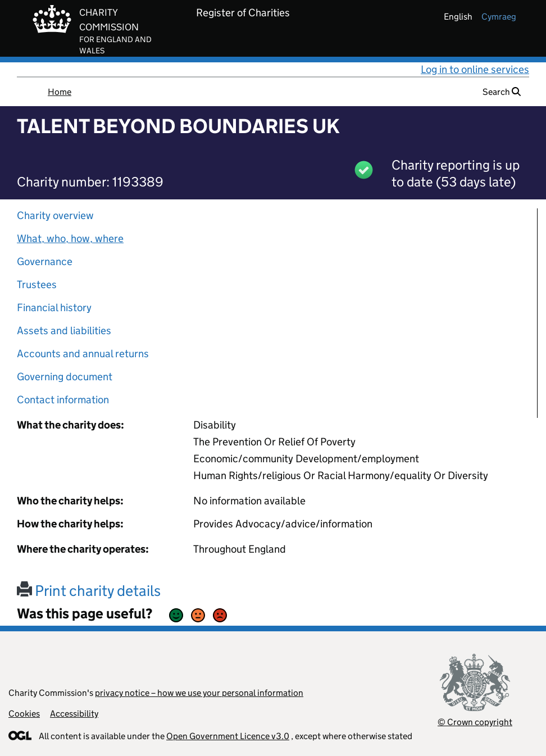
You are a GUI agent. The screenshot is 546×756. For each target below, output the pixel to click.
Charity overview (55, 215)
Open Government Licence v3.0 (228, 736)
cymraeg (499, 17)
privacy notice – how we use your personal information (199, 693)
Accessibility (74, 714)
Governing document (65, 377)
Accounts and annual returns (83, 354)
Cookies (24, 714)
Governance (45, 261)
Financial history (54, 308)
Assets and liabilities (64, 331)
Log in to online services (475, 69)
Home (60, 92)
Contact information (63, 400)
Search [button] (502, 92)
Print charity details (89, 591)
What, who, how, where (70, 238)
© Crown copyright (475, 722)
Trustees (37, 284)
